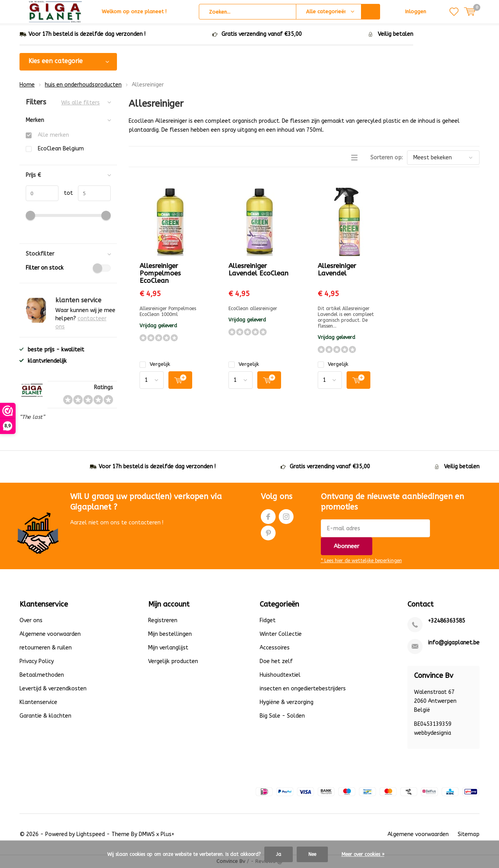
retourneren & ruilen (46, 648)
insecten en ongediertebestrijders (303, 689)
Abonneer (347, 546)
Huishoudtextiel (280, 675)
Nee (312, 854)
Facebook (268, 515)
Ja (279, 854)
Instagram (286, 515)
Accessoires (275, 648)
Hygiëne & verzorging (287, 702)
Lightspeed (91, 834)
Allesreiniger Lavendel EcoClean (258, 269)
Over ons (31, 620)
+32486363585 (447, 621)
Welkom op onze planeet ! (134, 11)
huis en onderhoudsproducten (83, 85)
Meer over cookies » (363, 854)
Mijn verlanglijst (168, 648)
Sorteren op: (387, 158)
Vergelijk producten (173, 661)
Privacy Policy (37, 661)
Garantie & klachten (45, 716)
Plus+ (167, 834)
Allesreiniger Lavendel (337, 269)
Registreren (163, 620)
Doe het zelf (276, 661)
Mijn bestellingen (170, 634)
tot (66, 193)
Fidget (268, 620)
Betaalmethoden (42, 675)
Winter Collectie (281, 634)
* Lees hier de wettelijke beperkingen (361, 561)
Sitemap (469, 834)
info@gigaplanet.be (454, 643)
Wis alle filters (81, 103)
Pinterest (268, 531)
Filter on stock (68, 268)
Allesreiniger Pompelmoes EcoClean (160, 273)
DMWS (147, 834)
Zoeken (371, 12)
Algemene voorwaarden (50, 634)
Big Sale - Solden (282, 716)
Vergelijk (155, 364)
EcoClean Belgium (61, 149)
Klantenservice (38, 702)
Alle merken (53, 135)
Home (27, 85)
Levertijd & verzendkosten (53, 689)
